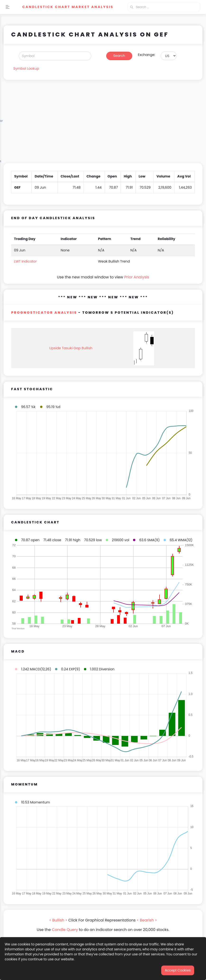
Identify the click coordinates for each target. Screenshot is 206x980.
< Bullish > (58, 920)
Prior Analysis (137, 277)
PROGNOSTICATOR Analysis (44, 313)
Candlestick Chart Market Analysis (68, 7)
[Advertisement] (103, 124)
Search (119, 56)
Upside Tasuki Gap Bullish (71, 348)
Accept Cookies (178, 970)
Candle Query (65, 930)
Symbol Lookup (26, 68)
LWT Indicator (25, 261)
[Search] (55, 56)
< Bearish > (147, 920)
